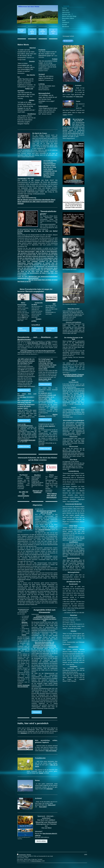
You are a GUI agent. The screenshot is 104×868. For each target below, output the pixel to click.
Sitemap (29, 855)
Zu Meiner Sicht (32, 32)
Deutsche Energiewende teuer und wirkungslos (23, 686)
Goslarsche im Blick (37, 329)
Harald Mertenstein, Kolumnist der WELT (39, 343)
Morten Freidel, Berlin (45, 379)
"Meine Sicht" (52, 805)
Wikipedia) (25, 622)
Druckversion (22, 855)
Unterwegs (50, 789)
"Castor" (41, 773)
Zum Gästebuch (43, 32)
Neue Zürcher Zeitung (51, 329)
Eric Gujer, (23, 397)
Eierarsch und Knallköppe (74, 322)
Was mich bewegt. (51, 751)
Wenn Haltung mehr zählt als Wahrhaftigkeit (52, 496)
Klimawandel (37, 712)
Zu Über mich (22, 31)
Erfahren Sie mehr (24, 390)
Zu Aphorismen (53, 32)
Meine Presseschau (23, 329)
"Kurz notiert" (43, 807)
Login (86, 854)
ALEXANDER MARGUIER (28, 440)
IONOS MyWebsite (36, 861)
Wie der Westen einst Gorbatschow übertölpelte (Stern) (36, 200)
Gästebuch (24, 733)
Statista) (24, 635)
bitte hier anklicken (41, 841)
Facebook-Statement (44, 530)
